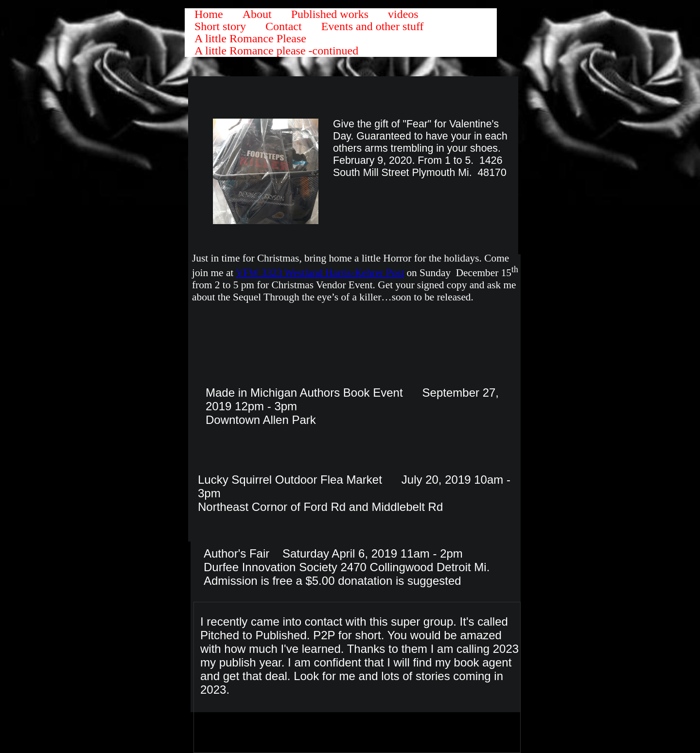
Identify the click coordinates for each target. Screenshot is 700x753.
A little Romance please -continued (276, 51)
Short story (220, 26)
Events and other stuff (373, 26)
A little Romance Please (250, 39)
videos (403, 14)
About (257, 14)
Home (209, 14)
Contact (284, 26)
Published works (330, 14)
